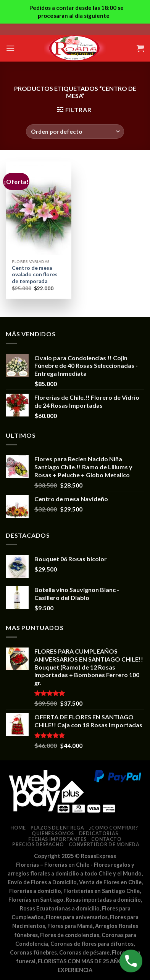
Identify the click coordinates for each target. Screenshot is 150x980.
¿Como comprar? (114, 828)
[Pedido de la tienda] (75, 132)
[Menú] (10, 48)
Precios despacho (38, 845)
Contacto (106, 839)
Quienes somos (53, 834)
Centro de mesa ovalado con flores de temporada (35, 275)
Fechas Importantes (57, 839)
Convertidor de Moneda (104, 845)
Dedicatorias (99, 834)
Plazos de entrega (57, 828)
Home (18, 828)
